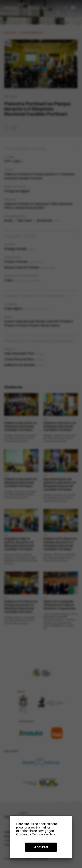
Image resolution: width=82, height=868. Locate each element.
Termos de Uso (43, 834)
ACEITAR (41, 847)
